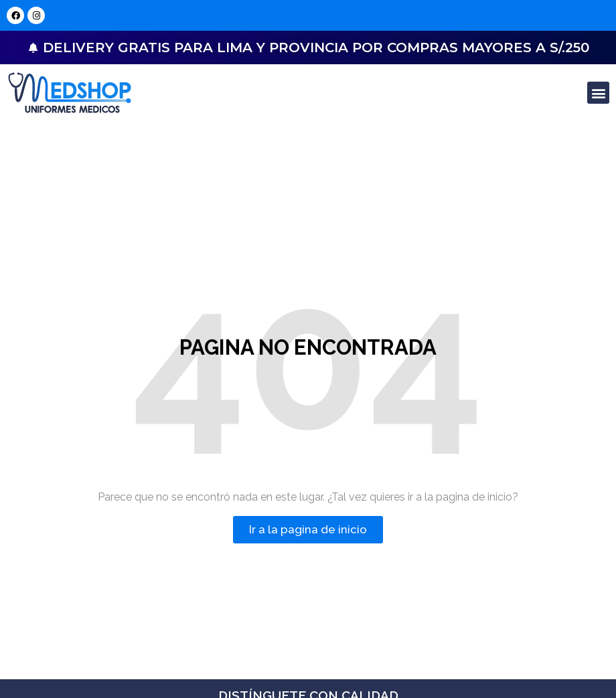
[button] (598, 93)
